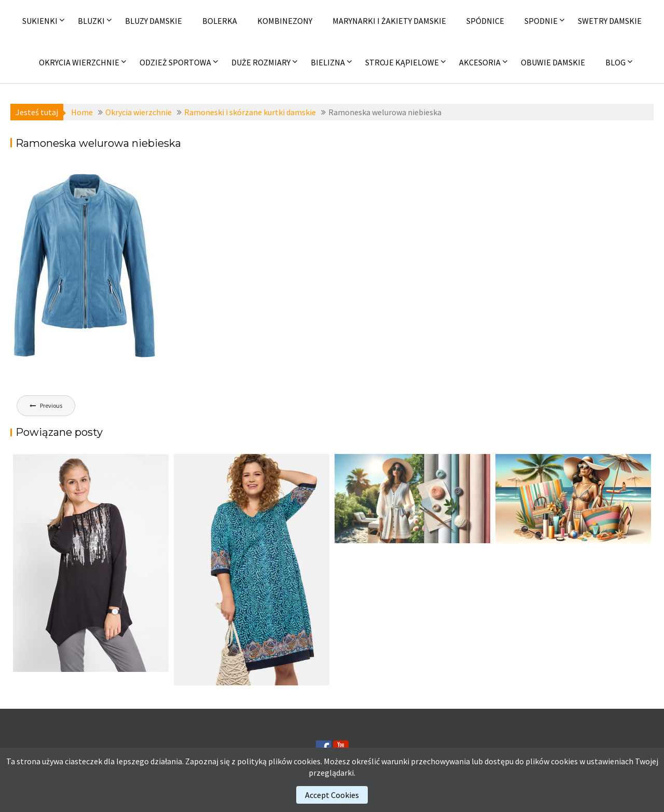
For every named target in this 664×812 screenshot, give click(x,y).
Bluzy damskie (154, 21)
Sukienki (40, 21)
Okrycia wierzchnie (79, 62)
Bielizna (328, 62)
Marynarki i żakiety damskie (389, 21)
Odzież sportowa (175, 62)
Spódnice (485, 21)
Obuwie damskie (553, 62)
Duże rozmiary (261, 62)
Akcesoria (480, 62)
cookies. (308, 761)
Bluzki (91, 21)
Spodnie (541, 21)
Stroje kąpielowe (402, 62)
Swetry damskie (610, 21)
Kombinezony (285, 21)
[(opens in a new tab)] (252, 570)
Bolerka (220, 21)
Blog (615, 62)
